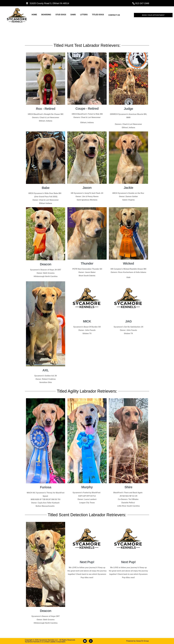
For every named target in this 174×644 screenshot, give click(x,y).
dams (73, 15)
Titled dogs (98, 15)
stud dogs (61, 15)
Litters (84, 15)
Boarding (46, 15)
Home (34, 15)
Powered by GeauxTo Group (137, 641)
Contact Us (114, 15)
